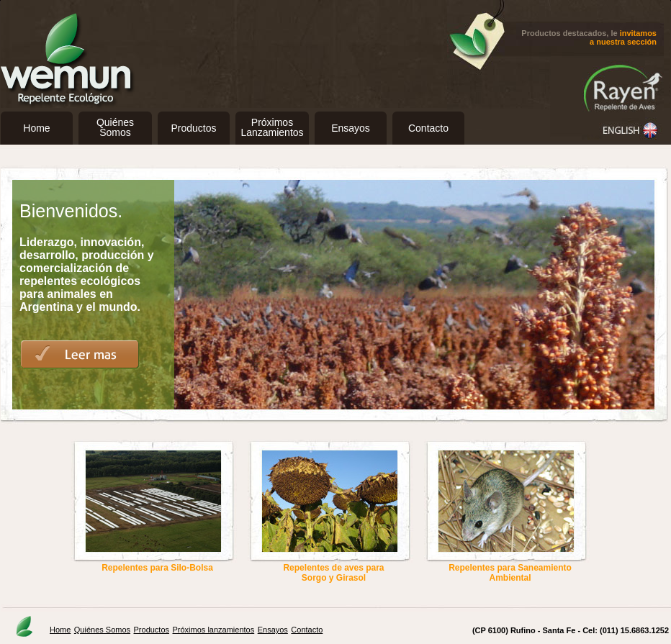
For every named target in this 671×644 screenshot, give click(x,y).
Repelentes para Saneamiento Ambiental (510, 573)
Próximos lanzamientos (214, 630)
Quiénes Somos (102, 630)
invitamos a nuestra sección (623, 37)
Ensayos (351, 128)
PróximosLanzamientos (272, 127)
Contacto (428, 128)
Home (36, 128)
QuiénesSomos (115, 127)
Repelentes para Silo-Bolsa (157, 568)
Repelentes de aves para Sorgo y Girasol (333, 573)
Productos (193, 128)
